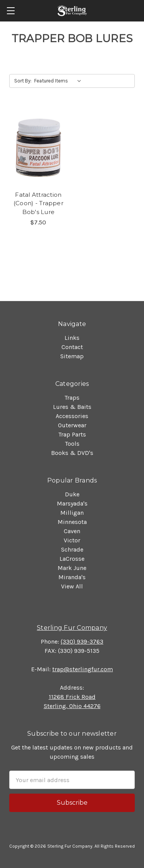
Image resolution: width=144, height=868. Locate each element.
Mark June (72, 568)
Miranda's (72, 577)
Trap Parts (72, 434)
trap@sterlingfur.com (83, 669)
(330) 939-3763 (82, 642)
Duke (72, 494)
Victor (72, 540)
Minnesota (72, 522)
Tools (72, 444)
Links (72, 338)
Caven (72, 531)
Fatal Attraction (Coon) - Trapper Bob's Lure (38, 203)
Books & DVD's (72, 453)
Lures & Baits (72, 407)
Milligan (72, 513)
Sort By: (23, 81)
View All (72, 586)
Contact (72, 347)
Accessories (72, 416)
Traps (72, 398)
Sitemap (72, 356)
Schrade (72, 549)
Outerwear (72, 425)
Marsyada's (72, 503)
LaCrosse (72, 559)
